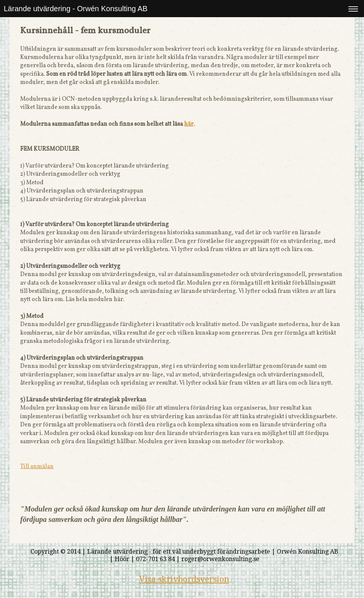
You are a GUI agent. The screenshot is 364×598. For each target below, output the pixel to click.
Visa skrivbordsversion (184, 579)
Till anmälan (37, 467)
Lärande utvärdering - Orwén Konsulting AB (76, 9)
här (189, 124)
